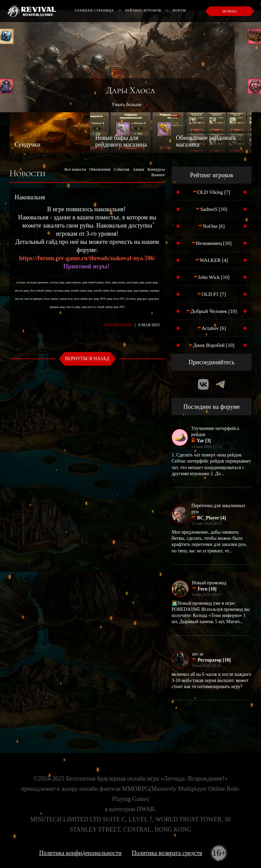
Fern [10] (204, 589)
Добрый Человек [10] (212, 311)
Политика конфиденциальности (80, 853)
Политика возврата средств (167, 853)
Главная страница (94, 10)
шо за (198, 654)
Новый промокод (209, 583)
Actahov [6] (212, 328)
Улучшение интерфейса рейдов (215, 431)
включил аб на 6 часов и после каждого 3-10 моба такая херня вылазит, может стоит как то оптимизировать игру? (211, 680)
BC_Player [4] (208, 518)
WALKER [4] (212, 260)
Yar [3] (201, 440)
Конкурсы (156, 169)
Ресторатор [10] (211, 660)
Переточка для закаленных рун (218, 509)
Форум (179, 10)
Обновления (100, 169)
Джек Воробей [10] (211, 345)
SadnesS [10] (212, 209)
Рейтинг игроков (143, 10)
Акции (138, 169)
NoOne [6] (212, 226)
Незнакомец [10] (212, 243)
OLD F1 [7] (212, 294)
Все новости (75, 169)
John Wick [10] (212, 277)
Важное (158, 175)
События (121, 169)
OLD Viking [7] (212, 192)
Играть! (230, 11)
